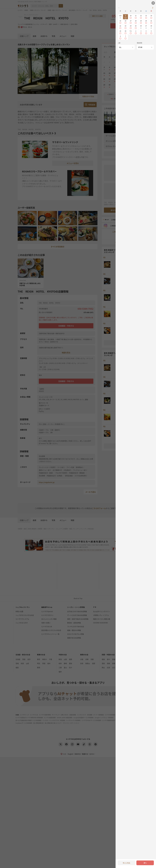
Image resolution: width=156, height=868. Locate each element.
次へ (145, 863)
